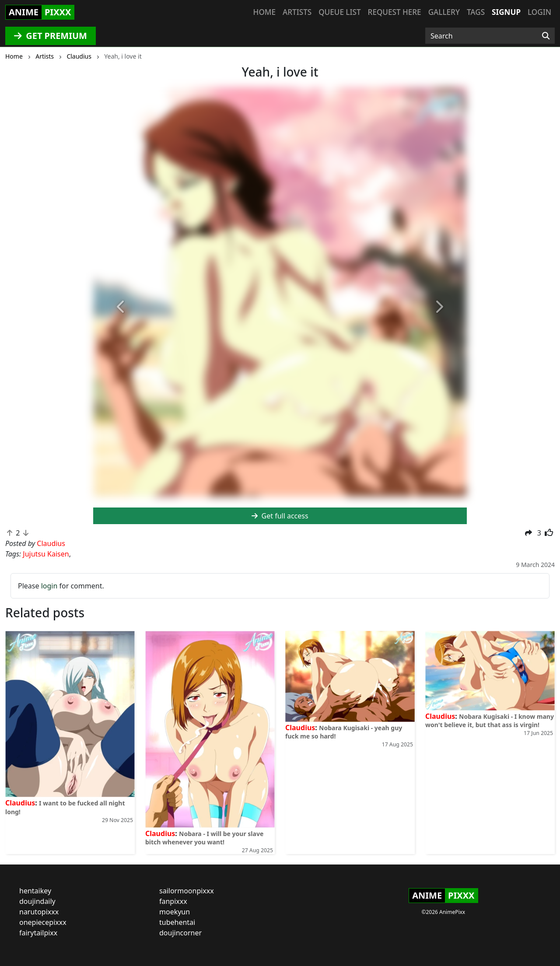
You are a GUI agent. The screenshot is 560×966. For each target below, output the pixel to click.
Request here (395, 12)
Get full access (280, 516)
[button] (121, 307)
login (49, 586)
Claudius (20, 803)
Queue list (339, 12)
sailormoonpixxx (187, 891)
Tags (476, 12)
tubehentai (177, 922)
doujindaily (37, 901)
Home (264, 12)
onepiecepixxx (43, 922)
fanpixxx (173, 901)
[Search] (546, 36)
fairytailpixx (38, 933)
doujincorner (180, 933)
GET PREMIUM (51, 36)
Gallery (444, 12)
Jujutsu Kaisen (46, 554)
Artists (297, 12)
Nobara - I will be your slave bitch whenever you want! (204, 838)
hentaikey (35, 891)
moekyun (175, 912)
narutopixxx (39, 912)
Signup (506, 12)
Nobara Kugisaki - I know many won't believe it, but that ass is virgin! (490, 721)
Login (539, 12)
